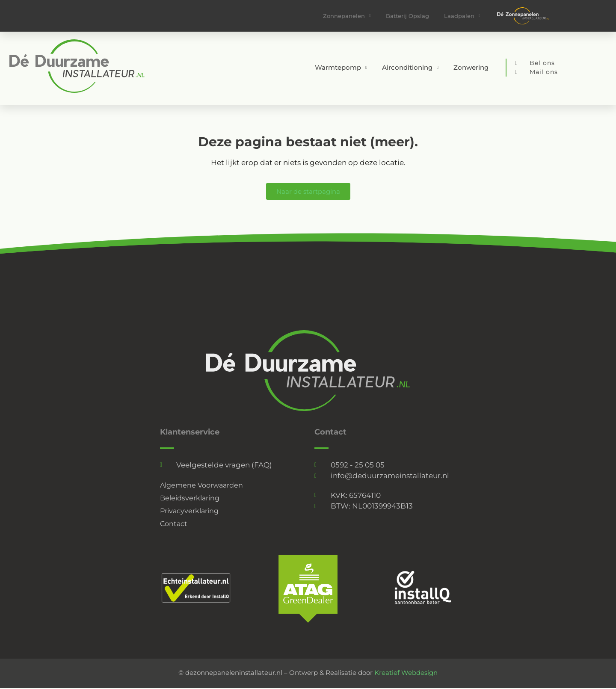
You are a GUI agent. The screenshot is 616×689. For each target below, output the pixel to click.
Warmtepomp (341, 68)
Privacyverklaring (192, 511)
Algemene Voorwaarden (204, 485)
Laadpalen (462, 16)
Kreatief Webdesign (406, 673)
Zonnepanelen (347, 16)
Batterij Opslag (407, 16)
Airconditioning (410, 68)
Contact (175, 524)
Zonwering (471, 67)
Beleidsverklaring (192, 498)
